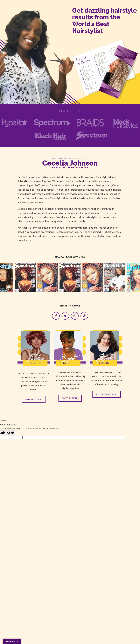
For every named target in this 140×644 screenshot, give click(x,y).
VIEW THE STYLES (34, 399)
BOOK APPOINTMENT (107, 394)
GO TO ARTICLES (70, 398)
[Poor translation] (11, 433)
